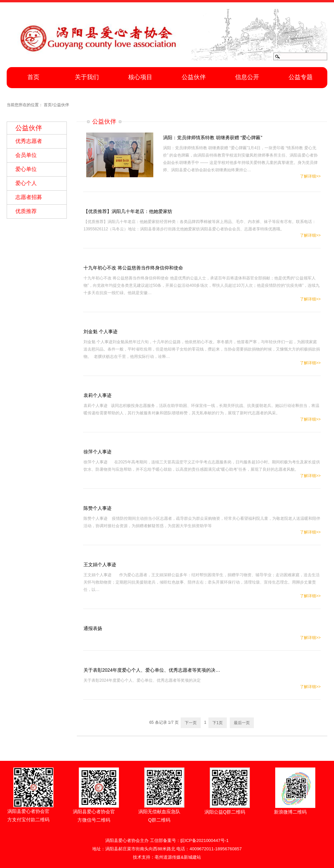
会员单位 (26, 155)
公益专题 (301, 77)
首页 (33, 77)
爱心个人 (26, 183)
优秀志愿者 (29, 141)
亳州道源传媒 (168, 857)
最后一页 (242, 723)
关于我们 (87, 77)
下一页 (191, 723)
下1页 (218, 723)
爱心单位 (26, 169)
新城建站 (192, 857)
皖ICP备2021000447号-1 (205, 840)
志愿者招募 (29, 197)
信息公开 (247, 77)
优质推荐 (26, 211)
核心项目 (140, 77)
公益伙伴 (194, 77)
